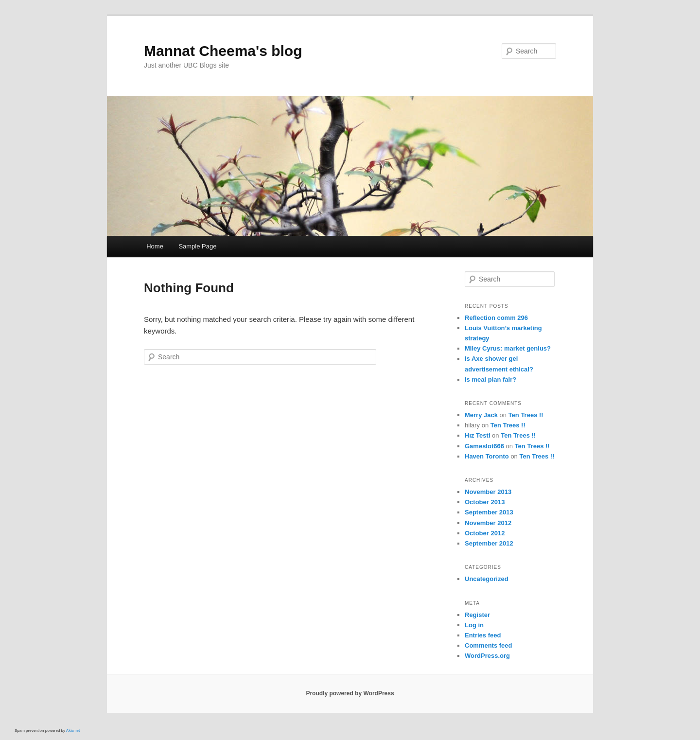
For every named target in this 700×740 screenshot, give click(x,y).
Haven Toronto (487, 456)
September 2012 (489, 543)
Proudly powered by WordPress (350, 693)
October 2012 (485, 533)
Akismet (73, 731)
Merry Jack (481, 415)
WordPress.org (487, 656)
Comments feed (489, 645)
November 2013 (488, 492)
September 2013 (489, 512)
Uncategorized (487, 579)
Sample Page (197, 246)
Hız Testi (478, 435)
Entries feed (483, 635)
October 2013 (485, 502)
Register (477, 615)
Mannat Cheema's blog (223, 51)
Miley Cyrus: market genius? (508, 348)
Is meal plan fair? (490, 379)
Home (155, 246)
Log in (474, 625)
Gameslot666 (484, 446)
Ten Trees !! (526, 415)
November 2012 (488, 523)
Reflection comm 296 (496, 318)
